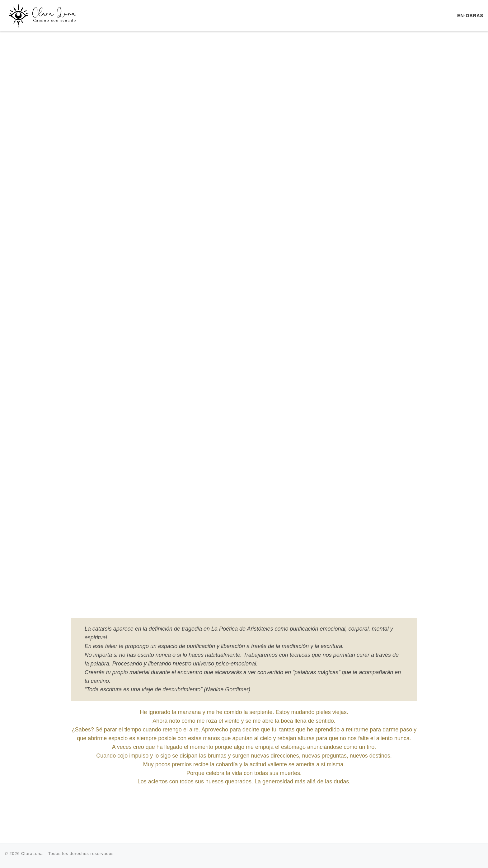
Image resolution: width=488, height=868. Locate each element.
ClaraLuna (32, 854)
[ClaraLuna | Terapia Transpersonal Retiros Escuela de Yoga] (44, 15)
